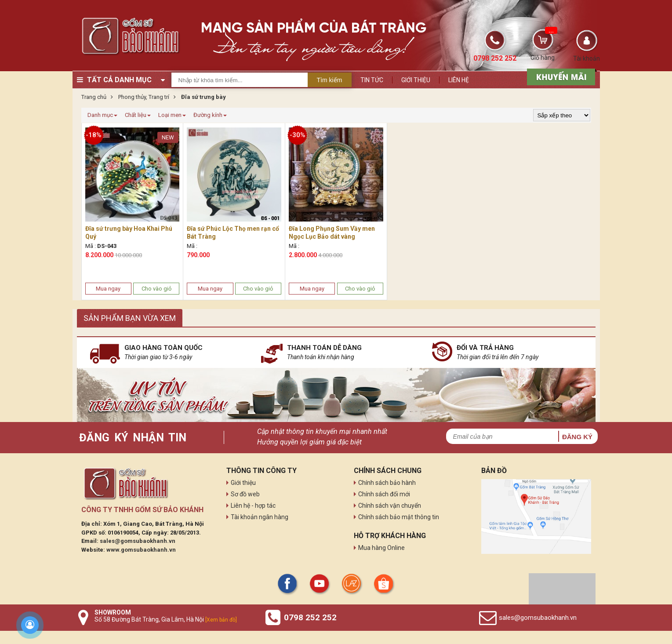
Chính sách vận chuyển (390, 506)
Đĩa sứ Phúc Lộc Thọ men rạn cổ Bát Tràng (233, 233)
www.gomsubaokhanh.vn (141, 550)
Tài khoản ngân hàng (260, 517)
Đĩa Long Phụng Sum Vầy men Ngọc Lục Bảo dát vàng (332, 233)
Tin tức (372, 80)
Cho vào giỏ (156, 289)
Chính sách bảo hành (387, 483)
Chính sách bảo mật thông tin (399, 517)
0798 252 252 (310, 617)
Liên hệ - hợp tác (253, 506)
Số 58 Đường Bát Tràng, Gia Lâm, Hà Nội (166, 619)
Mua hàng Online (381, 548)
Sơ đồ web (245, 494)
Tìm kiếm (330, 80)
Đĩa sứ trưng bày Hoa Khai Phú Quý (129, 233)
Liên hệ (459, 80)
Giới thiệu (416, 80)
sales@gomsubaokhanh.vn (138, 541)
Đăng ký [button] (577, 437)
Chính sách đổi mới (384, 494)
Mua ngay (108, 289)
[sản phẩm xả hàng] (560, 76)
